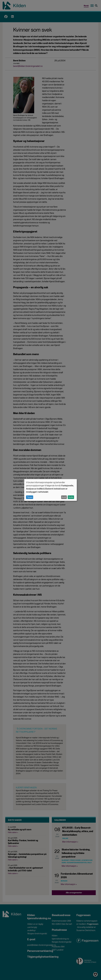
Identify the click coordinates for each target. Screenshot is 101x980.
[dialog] (50, 490)
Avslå (64, 497)
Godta (71, 497)
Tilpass (30, 497)
